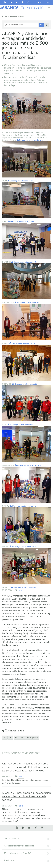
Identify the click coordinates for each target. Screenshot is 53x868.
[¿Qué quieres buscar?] (21, 25)
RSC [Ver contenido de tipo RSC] (21, 590)
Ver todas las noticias (13, 17)
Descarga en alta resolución (30, 140)
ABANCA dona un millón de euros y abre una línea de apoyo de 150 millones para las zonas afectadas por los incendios (25, 767)
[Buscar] (41, 25)
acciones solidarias (40, 705)
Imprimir (32, 738)
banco (41, 650)
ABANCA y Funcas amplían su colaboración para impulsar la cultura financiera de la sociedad (26, 796)
